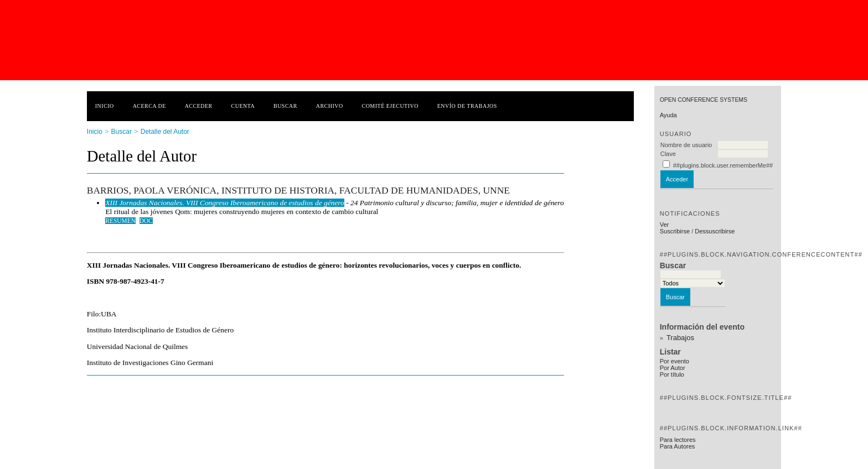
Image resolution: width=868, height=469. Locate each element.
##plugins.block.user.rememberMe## (723, 165)
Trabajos (680, 338)
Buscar (285, 106)
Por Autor (673, 368)
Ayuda (668, 115)
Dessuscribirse (715, 231)
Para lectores (678, 440)
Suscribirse (675, 231)
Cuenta (243, 106)
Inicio (105, 106)
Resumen (120, 221)
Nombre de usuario (686, 145)
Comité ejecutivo (390, 106)
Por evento (675, 361)
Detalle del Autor (165, 132)
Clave (668, 154)
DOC (146, 221)
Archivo (330, 106)
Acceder (199, 106)
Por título (672, 374)
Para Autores (678, 446)
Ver (665, 225)
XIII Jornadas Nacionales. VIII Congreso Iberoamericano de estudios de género (224, 203)
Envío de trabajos (467, 106)
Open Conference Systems (704, 100)
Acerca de (149, 106)
